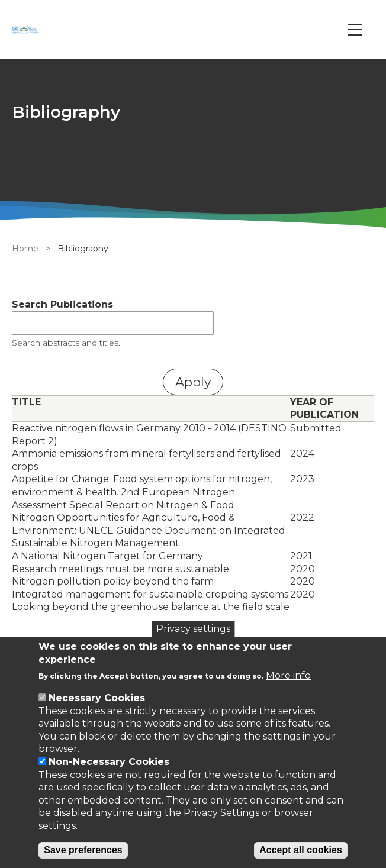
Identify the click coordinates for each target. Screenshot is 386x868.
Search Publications (62, 304)
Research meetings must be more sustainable (120, 569)
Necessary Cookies (97, 698)
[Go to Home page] (27, 30)
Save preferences (83, 850)
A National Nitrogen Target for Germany (107, 556)
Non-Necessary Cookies (109, 762)
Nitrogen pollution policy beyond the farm (113, 581)
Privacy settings (193, 629)
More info (288, 675)
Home (25, 249)
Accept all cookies (301, 850)
